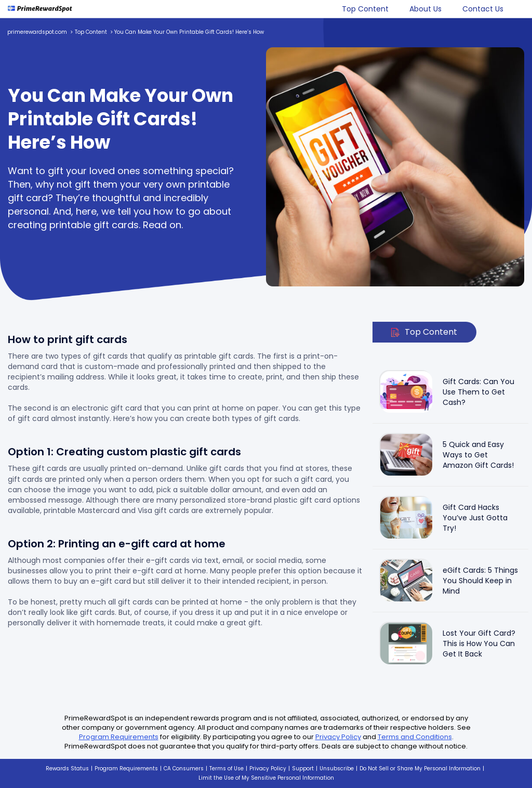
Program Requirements (119, 737)
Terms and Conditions (415, 737)
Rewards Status (67, 769)
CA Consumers (184, 769)
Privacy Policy (338, 737)
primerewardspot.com (37, 32)
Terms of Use (227, 769)
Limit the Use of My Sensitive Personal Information (266, 778)
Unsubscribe (337, 769)
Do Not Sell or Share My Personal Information (420, 769)
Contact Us (483, 9)
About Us (425, 9)
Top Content (365, 9)
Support (303, 769)
